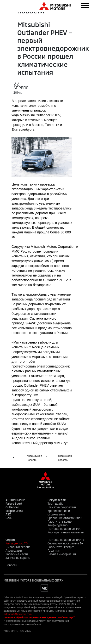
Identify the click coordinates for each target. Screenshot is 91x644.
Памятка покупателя (62, 507)
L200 (9, 518)
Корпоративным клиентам (66, 532)
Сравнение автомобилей (65, 518)
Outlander (12, 507)
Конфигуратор (58, 525)
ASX (8, 514)
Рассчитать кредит (61, 521)
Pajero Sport (14, 503)
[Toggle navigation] (85, 6)
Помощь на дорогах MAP (65, 529)
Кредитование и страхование (59, 512)
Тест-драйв (55, 503)
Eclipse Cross (14, 511)
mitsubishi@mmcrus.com (18, 614)
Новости (11, 565)
